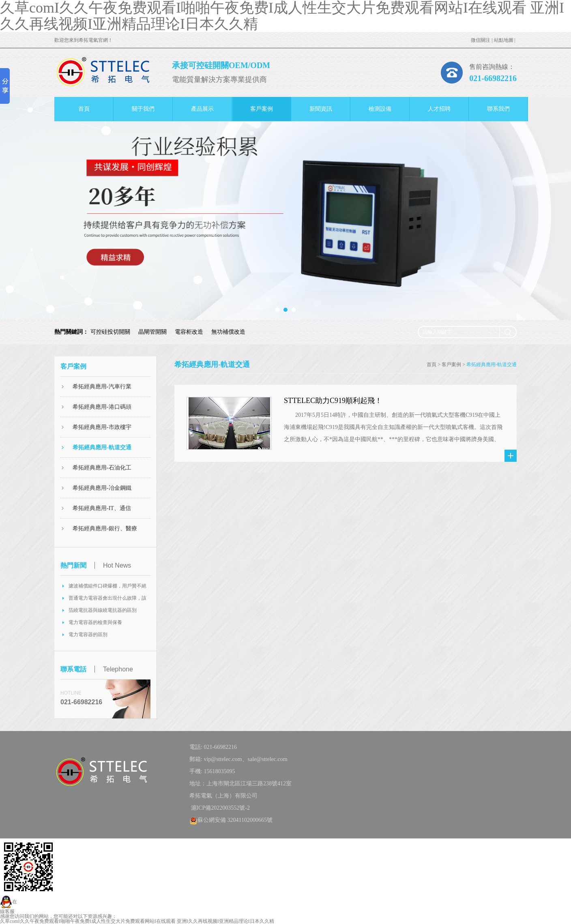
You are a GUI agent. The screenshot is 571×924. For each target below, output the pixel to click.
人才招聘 (439, 109)
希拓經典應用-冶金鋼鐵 (102, 488)
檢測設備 (380, 109)
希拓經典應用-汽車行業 (102, 387)
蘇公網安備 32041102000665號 (231, 820)
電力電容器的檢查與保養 (95, 622)
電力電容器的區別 (88, 635)
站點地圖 (504, 40)
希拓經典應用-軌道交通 (102, 447)
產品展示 (202, 109)
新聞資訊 (321, 109)
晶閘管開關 (152, 332)
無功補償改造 (228, 332)
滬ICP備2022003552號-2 (220, 808)
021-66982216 (493, 78)
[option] (285, 208)
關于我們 (143, 109)
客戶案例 (262, 109)
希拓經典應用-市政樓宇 (102, 427)
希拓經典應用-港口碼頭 (102, 407)
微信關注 (481, 40)
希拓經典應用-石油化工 (102, 468)
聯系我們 (498, 109)
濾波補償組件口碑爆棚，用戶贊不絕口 (107, 587)
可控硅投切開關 (110, 332)
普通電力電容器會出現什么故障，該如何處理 (107, 600)
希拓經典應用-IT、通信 (102, 508)
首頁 (84, 109)
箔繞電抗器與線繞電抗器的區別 (103, 610)
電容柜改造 (189, 332)
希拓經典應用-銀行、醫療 (105, 528)
